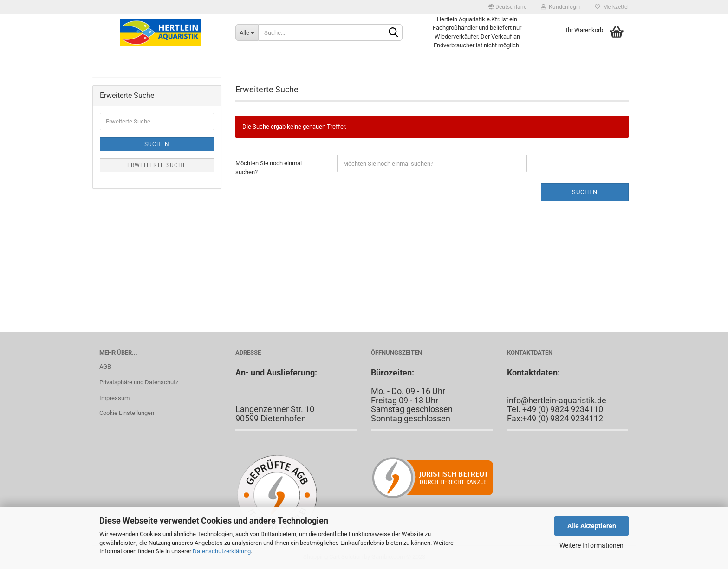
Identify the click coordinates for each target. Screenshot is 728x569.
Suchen (585, 192)
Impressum (114, 398)
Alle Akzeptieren (592, 526)
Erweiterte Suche (157, 165)
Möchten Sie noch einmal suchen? (269, 168)
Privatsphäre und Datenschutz (139, 382)
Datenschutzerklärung (222, 551)
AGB (105, 366)
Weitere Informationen (591, 545)
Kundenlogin (561, 7)
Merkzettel (612, 7)
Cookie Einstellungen (127, 413)
